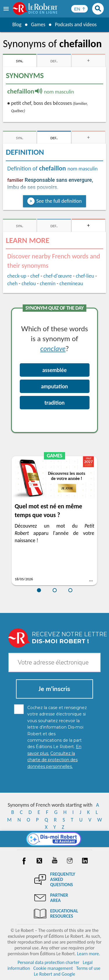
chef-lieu (85, 276)
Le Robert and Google (55, 974)
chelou (29, 283)
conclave (53, 348)
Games (38, 24)
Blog (16, 24)
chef (35, 276)
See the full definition (59, 201)
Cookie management (53, 968)
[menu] (7, 9)
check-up (17, 276)
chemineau (71, 283)
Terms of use (88, 968)
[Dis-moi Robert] (54, 839)
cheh (12, 283)
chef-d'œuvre (58, 276)
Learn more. (89, 954)
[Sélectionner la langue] (79, 9)
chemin (48, 283)
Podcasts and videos (76, 24)
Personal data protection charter (48, 962)
